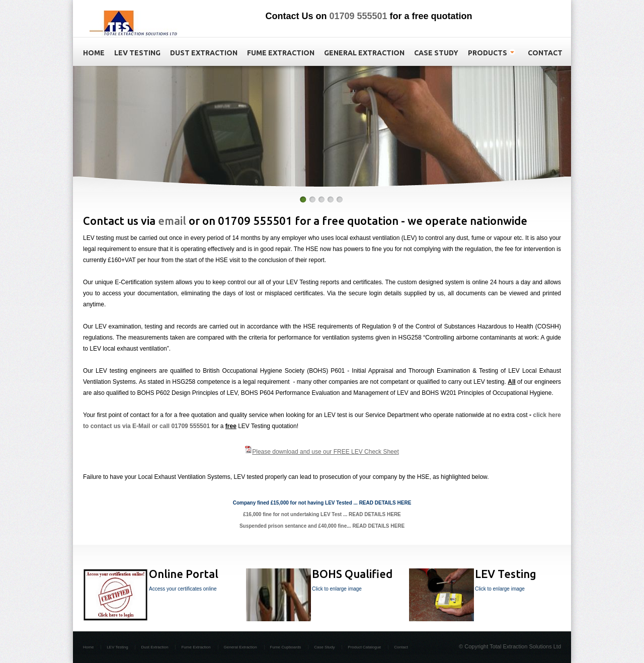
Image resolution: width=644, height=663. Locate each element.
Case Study (324, 647)
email (172, 221)
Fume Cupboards (286, 647)
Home (88, 647)
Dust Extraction (154, 647)
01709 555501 (358, 16)
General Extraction (240, 647)
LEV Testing (117, 647)
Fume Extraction (196, 647)
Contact (401, 647)
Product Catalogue (364, 647)
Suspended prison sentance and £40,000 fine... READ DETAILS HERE (322, 526)
